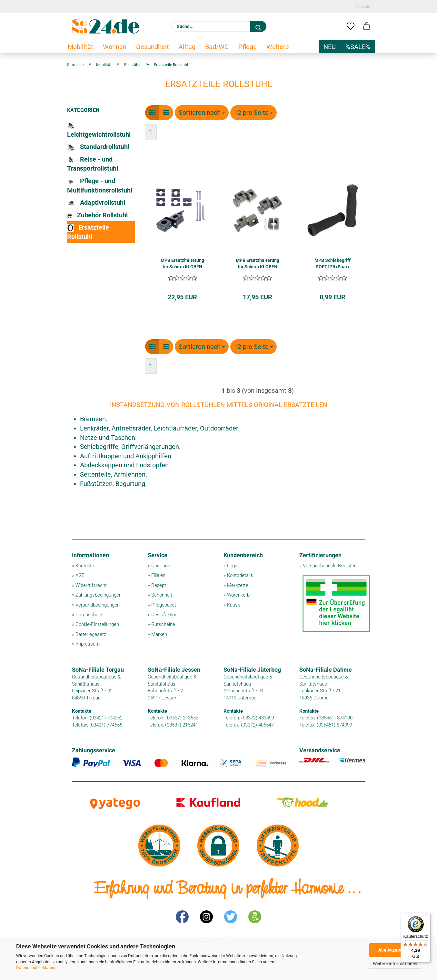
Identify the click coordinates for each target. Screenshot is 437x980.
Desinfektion (164, 615)
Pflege (248, 47)
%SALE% (358, 47)
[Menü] (427, 916)
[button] (367, 26)
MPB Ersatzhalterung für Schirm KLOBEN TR (258, 264)
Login (363, 6)
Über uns (161, 566)
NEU (330, 47)
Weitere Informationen (395, 964)
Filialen (158, 575)
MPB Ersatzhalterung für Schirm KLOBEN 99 (182, 264)
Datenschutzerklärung (36, 968)
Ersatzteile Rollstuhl (88, 232)
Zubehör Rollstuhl (98, 215)
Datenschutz (89, 615)
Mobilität (80, 47)
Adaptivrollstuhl (96, 203)
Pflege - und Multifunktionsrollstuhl (100, 186)
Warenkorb (238, 595)
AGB (80, 575)
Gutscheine (163, 624)
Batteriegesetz (91, 634)
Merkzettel (238, 585)
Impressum (88, 644)
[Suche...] (258, 26)
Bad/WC (217, 47)
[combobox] (202, 113)
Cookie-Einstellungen (97, 624)
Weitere (278, 47)
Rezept (159, 585)
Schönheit (162, 595)
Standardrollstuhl (98, 147)
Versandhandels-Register (329, 566)
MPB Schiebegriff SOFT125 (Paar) (333, 263)
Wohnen (115, 47)
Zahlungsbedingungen (99, 595)
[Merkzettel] (351, 26)
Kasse (234, 605)
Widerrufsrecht (91, 585)
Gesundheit (153, 47)
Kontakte (85, 566)
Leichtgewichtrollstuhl (99, 130)
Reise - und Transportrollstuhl (93, 164)
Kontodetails (240, 575)
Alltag (187, 47)
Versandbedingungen (98, 605)
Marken (159, 634)
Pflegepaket (164, 605)
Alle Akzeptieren (395, 950)
